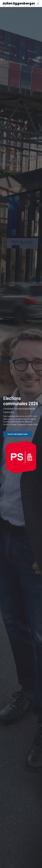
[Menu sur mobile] (38, 4)
